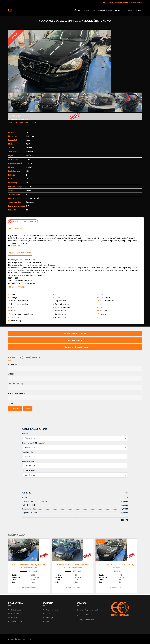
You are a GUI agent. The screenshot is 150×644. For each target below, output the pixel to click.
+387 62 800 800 (107, 2)
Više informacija (29, 587)
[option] (75, 61)
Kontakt (47, 621)
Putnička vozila (15, 610)
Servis (46, 614)
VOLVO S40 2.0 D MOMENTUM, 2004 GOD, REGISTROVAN (73, 566)
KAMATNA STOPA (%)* (16, 384)
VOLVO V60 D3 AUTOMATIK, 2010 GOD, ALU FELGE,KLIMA (29, 566)
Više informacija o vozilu (75, 333)
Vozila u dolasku (16, 621)
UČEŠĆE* (11, 374)
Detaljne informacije (20, 253)
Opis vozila (16, 228)
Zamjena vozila (75, 340)
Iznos (10, 403)
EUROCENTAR (27, 639)
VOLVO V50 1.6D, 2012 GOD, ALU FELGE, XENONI (116, 566)
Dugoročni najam (51, 610)
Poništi (28, 409)
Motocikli (13, 617)
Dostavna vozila (16, 614)
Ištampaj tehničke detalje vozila (75, 347)
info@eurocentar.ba (124, 2)
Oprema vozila (17, 287)
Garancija (48, 617)
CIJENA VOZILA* (14, 364)
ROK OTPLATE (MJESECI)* (17, 393)
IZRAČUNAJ (15, 409)
